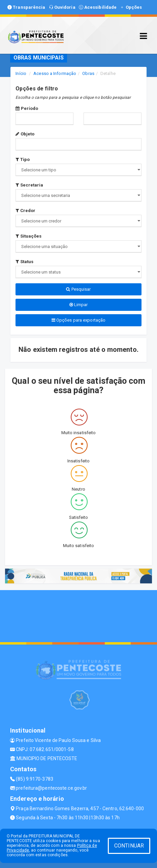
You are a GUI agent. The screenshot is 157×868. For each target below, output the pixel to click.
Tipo (23, 159)
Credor (25, 211)
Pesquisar (78, 289)
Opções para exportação (78, 320)
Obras (88, 73)
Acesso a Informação (55, 73)
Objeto (25, 134)
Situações (28, 236)
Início (21, 73)
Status (24, 262)
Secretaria (29, 185)
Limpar (79, 305)
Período (27, 108)
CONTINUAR (129, 846)
